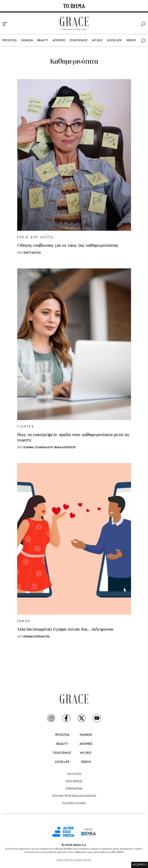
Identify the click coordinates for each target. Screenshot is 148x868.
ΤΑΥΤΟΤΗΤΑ (74, 774)
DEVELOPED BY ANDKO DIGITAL (74, 860)
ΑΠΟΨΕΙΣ (59, 40)
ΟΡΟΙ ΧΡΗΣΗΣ (74, 782)
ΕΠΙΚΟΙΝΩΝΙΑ (74, 789)
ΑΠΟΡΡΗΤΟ (140, 865)
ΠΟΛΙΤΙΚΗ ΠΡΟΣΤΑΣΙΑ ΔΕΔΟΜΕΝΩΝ (74, 796)
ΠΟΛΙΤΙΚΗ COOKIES (74, 803)
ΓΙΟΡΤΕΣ (26, 427)
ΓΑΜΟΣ (24, 621)
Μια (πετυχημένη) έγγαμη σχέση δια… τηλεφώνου (65, 630)
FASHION (27, 40)
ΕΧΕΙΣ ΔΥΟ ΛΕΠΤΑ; (36, 237)
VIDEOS (131, 40)
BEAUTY (43, 40)
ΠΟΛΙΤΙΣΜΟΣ (79, 40)
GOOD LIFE (114, 40)
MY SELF (97, 40)
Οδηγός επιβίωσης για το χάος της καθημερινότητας (68, 246)
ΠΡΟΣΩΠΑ (9, 40)
